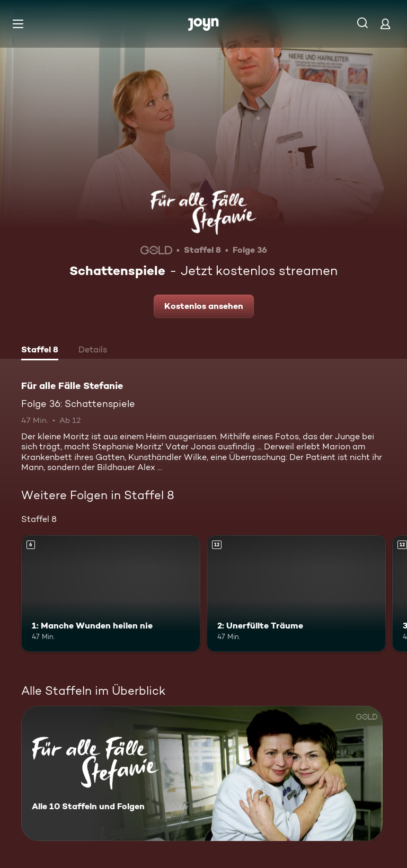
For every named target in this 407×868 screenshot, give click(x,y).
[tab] (40, 351)
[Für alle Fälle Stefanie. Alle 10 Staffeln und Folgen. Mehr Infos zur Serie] (202, 773)
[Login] (385, 24)
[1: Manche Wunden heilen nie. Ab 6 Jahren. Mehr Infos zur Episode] (111, 594)
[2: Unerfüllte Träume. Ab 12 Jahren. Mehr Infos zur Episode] (296, 594)
